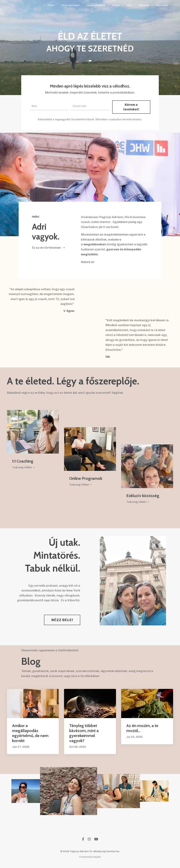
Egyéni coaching (96, 5)
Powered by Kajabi (90, 859)
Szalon (116, 5)
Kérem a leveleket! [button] (131, 107)
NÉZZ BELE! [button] (62, 622)
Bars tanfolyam (71, 5)
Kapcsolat (162, 5)
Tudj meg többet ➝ (24, 469)
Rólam (51, 5)
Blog (129, 5)
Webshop (144, 5)
